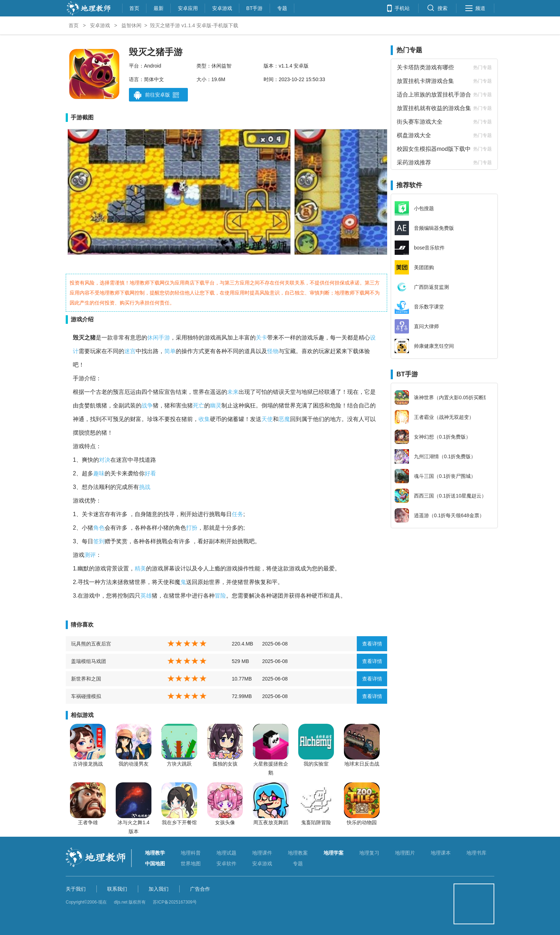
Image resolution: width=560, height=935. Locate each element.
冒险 (220, 596)
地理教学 (155, 853)
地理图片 (405, 853)
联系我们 (117, 889)
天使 (267, 419)
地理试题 (226, 853)
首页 (134, 7)
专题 (282, 7)
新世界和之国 (86, 679)
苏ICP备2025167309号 (175, 902)
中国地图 (155, 864)
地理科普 (191, 853)
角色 (99, 528)
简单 (170, 351)
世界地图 (191, 864)
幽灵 (216, 405)
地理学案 (334, 853)
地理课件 (262, 853)
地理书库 (476, 853)
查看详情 (372, 644)
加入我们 (159, 889)
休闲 (153, 338)
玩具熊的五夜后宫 (91, 644)
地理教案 (298, 853)
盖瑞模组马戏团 (89, 661)
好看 (150, 473)
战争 (147, 405)
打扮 (192, 528)
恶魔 (284, 419)
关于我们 (76, 889)
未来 (233, 392)
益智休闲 (131, 25)
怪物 (273, 351)
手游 (164, 338)
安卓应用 (188, 7)
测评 (90, 555)
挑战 (145, 487)
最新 (159, 7)
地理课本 (441, 853)
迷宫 (130, 351)
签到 (99, 541)
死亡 (199, 405)
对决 (105, 460)
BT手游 (255, 7)
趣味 (99, 473)
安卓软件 (226, 864)
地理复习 (369, 853)
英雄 (146, 596)
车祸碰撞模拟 (86, 696)
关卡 (261, 338)
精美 (140, 568)
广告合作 (200, 889)
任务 (237, 514)
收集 (204, 419)
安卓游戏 (222, 7)
